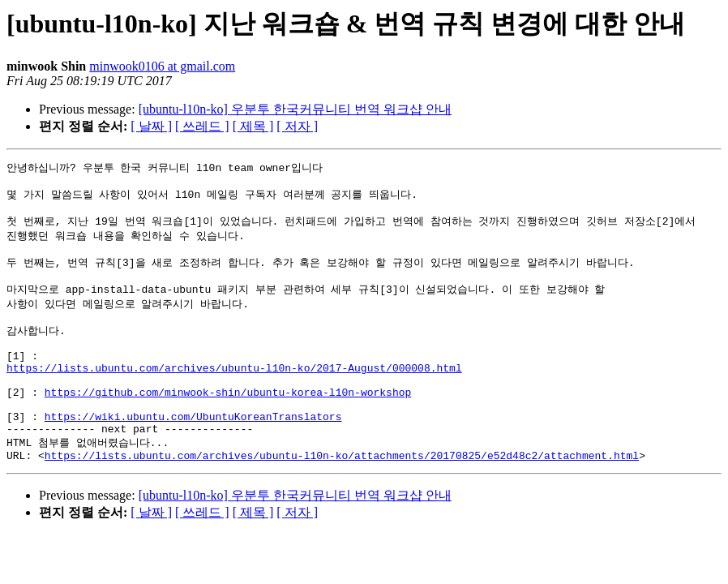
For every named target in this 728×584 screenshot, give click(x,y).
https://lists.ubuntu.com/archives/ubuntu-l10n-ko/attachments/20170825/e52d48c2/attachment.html (342, 496)
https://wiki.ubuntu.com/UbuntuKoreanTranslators (193, 452)
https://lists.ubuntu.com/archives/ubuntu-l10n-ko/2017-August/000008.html (234, 393)
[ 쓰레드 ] (202, 126)
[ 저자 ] (297, 126)
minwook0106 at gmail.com (162, 66)
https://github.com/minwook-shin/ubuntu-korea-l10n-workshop (228, 423)
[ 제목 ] (253, 126)
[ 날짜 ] (151, 126)
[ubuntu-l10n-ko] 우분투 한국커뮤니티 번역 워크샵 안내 (295, 109)
